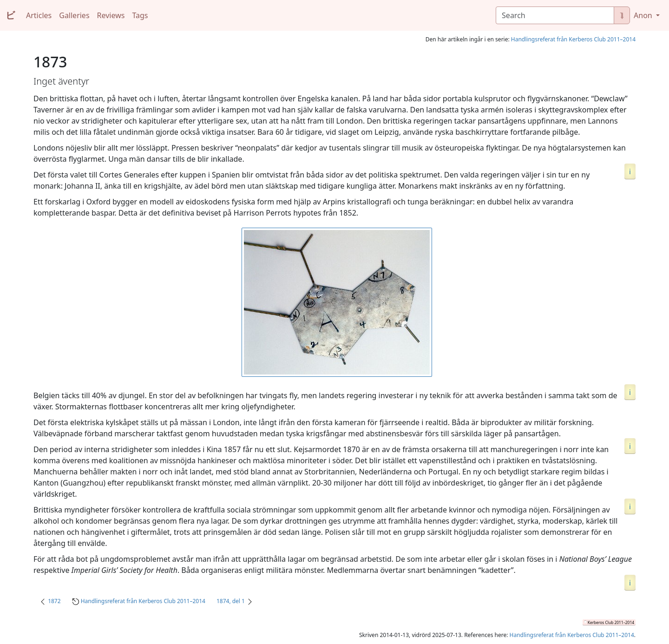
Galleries (74, 15)
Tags (140, 15)
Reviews (111, 15)
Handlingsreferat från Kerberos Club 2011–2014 (573, 39)
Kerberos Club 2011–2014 (611, 622)
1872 (54, 601)
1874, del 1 (231, 601)
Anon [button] (644, 15)
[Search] (555, 15)
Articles (39, 15)
